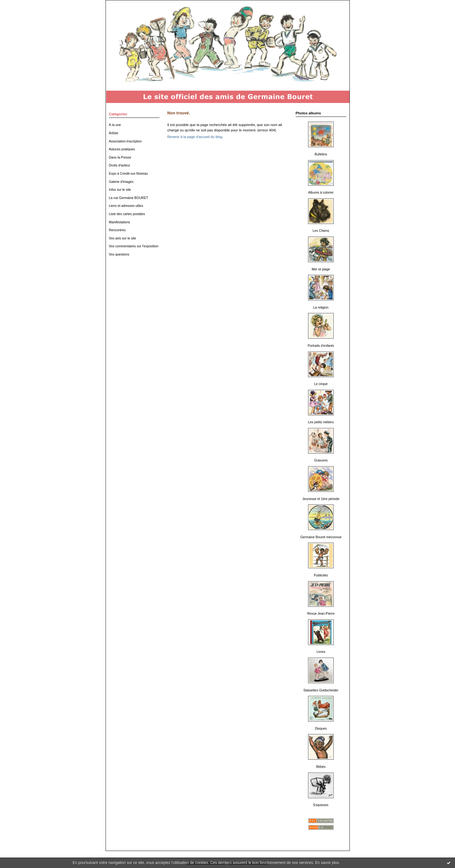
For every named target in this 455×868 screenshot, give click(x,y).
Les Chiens (321, 231)
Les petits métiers (321, 422)
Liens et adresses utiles (126, 206)
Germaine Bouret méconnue (321, 537)
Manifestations (120, 222)
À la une (115, 125)
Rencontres (117, 230)
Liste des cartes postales (127, 214)
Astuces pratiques (122, 149)
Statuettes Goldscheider (321, 690)
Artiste (114, 133)
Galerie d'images (121, 182)
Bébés (321, 767)
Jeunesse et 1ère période (321, 499)
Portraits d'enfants (321, 346)
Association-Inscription (125, 141)
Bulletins (321, 154)
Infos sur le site (120, 190)
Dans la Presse (120, 157)
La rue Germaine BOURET (129, 198)
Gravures (321, 460)
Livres (321, 652)
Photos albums (308, 113)
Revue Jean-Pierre (321, 614)
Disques (321, 729)
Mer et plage (321, 269)
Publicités (321, 575)
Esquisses (321, 805)
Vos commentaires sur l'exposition (134, 246)
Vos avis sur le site (123, 238)
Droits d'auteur (120, 165)
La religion (321, 307)
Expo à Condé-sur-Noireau (129, 174)
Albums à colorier (321, 193)
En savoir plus (327, 863)
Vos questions (119, 254)
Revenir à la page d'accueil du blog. (195, 137)
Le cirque (321, 384)
